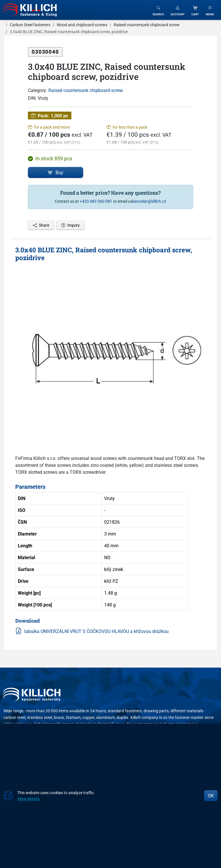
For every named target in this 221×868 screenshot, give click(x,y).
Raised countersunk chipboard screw (86, 90)
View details (28, 799)
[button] (178, 10)
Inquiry (71, 225)
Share (41, 225)
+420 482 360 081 (96, 201)
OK (211, 796)
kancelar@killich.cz (149, 201)
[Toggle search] (158, 10)
